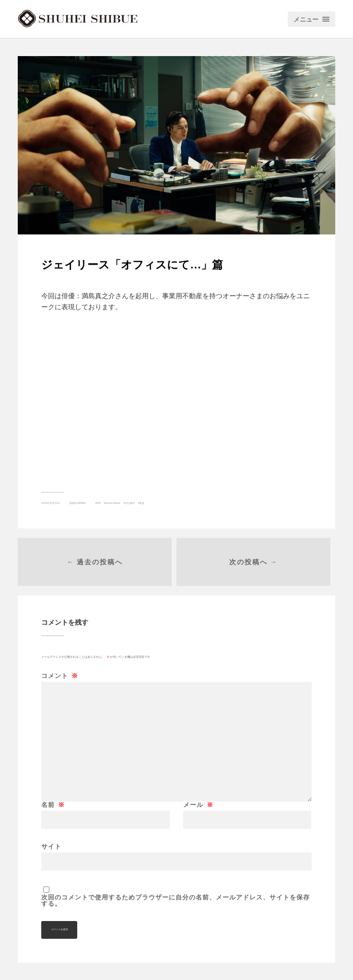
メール (198, 805)
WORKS (82, 503)
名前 (53, 805)
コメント (60, 676)
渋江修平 (130, 503)
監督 (142, 503)
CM (99, 503)
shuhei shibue (113, 503)
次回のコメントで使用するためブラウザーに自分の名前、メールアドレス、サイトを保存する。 (176, 900)
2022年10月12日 (51, 503)
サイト (51, 846)
